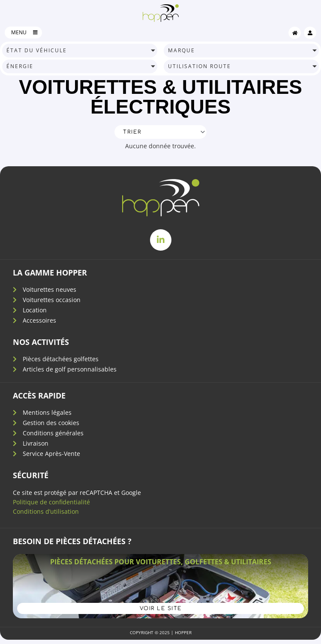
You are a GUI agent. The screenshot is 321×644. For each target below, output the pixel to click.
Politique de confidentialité (51, 502)
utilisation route (199, 66)
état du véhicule (37, 50)
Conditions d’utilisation (46, 511)
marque (181, 50)
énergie (20, 66)
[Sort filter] (160, 132)
